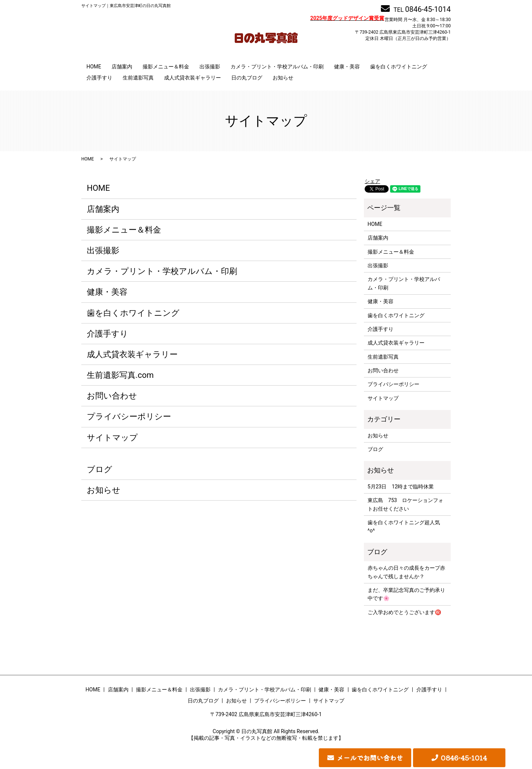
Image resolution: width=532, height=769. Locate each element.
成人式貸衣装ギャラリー (192, 78)
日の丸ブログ (247, 78)
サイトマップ (112, 438)
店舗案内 (122, 67)
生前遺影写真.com (120, 375)
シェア (372, 181)
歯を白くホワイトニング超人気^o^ (404, 526)
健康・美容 (347, 67)
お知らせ (283, 78)
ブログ (100, 469)
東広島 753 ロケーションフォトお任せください (406, 504)
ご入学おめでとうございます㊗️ (404, 612)
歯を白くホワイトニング (399, 67)
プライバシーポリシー (129, 416)
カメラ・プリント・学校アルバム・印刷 (277, 67)
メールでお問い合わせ (370, 758)
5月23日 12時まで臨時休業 (401, 487)
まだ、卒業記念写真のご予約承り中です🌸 (406, 594)
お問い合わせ (112, 396)
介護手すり (99, 78)
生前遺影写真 (138, 78)
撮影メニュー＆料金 (166, 67)
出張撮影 (210, 67)
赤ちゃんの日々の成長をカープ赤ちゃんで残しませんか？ (406, 572)
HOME (94, 67)
